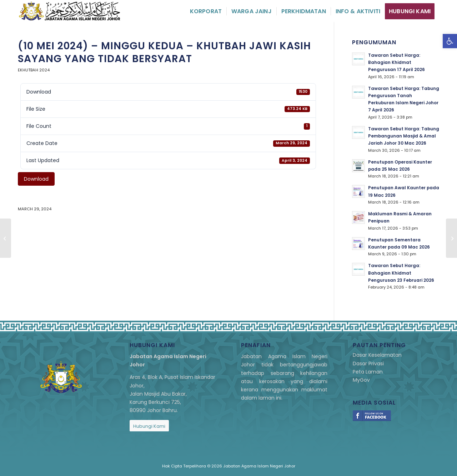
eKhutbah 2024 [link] (34, 70)
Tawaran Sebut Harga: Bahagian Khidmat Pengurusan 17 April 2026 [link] (396, 62)
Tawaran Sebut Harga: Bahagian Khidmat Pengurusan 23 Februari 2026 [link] (401, 273)
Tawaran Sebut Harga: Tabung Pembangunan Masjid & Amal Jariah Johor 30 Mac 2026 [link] (404, 136)
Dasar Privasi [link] (368, 364)
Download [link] (36, 179)
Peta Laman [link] (368, 372)
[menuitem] (206, 11)
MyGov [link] (361, 380)
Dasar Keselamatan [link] (377, 355)
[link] (450, 41)
